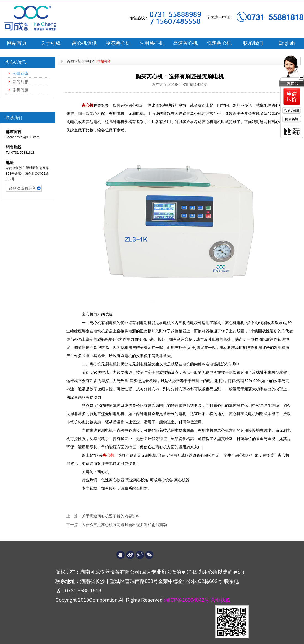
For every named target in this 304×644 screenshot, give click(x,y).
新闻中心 (85, 61)
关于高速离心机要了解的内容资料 (111, 516)
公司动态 (20, 73)
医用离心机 (152, 43)
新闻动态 (20, 82)
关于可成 (51, 43)
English (286, 43)
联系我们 (253, 43)
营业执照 (221, 600)
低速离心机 (219, 43)
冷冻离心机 (118, 43)
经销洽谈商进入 (22, 188)
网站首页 (17, 43)
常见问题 (20, 90)
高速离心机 (185, 43)
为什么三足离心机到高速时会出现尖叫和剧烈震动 (124, 525)
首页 (70, 61)
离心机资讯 (84, 43)
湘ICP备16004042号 (187, 600)
